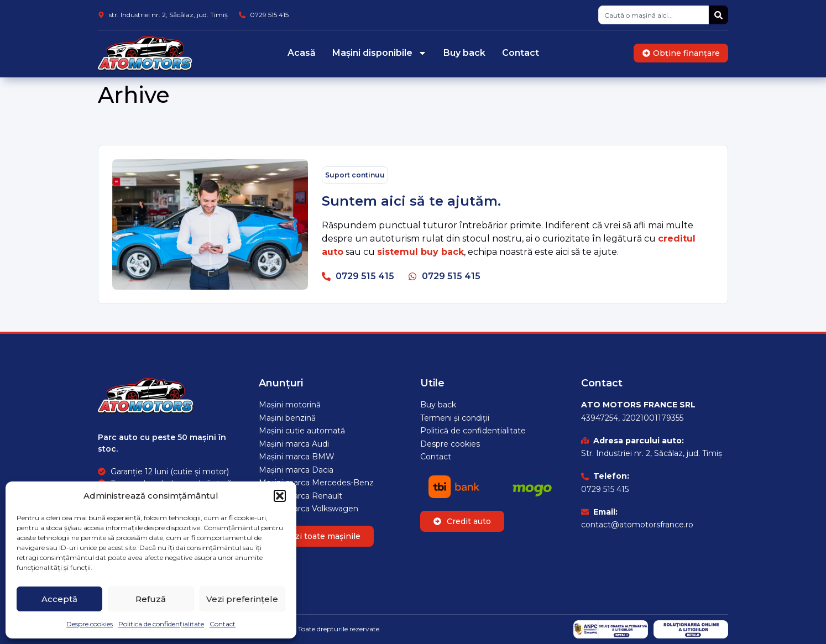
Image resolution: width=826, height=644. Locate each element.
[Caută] (718, 15)
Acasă (302, 53)
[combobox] (654, 15)
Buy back (464, 53)
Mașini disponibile (380, 53)
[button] (280, 496)
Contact (223, 624)
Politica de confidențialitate (161, 624)
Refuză (151, 599)
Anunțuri (281, 383)
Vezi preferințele (242, 599)
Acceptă (59, 599)
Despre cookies (90, 624)
